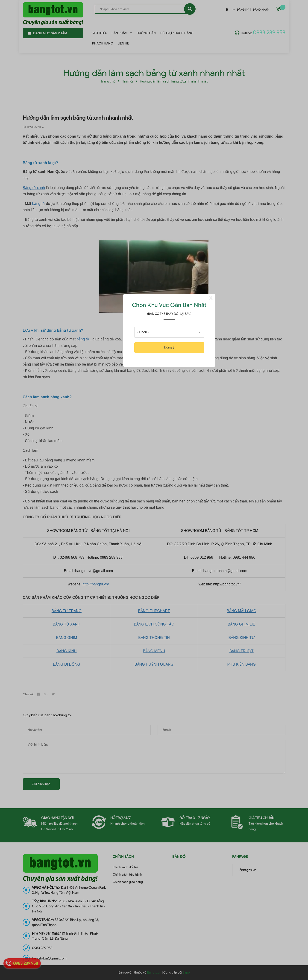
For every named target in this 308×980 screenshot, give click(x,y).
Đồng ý (169, 347)
